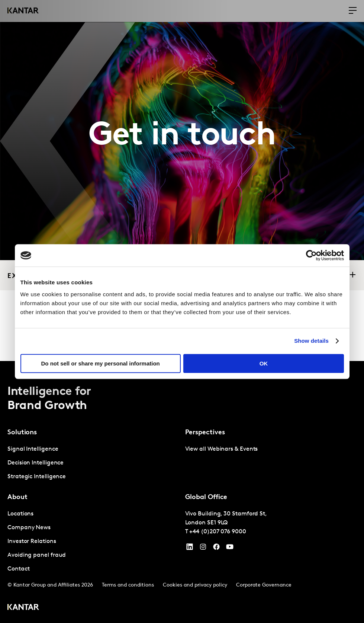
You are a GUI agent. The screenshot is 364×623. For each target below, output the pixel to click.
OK (264, 363)
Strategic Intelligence (37, 477)
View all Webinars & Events (222, 449)
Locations (20, 514)
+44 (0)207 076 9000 (218, 532)
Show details (311, 341)
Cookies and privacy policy (195, 585)
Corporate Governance (264, 585)
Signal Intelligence (33, 449)
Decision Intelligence (36, 463)
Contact (18, 569)
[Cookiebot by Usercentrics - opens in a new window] (311, 255)
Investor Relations (32, 541)
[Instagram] (203, 549)
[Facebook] (216, 549)
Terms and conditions (128, 585)
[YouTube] (190, 549)
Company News (29, 528)
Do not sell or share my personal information (101, 363)
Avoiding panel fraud (37, 555)
